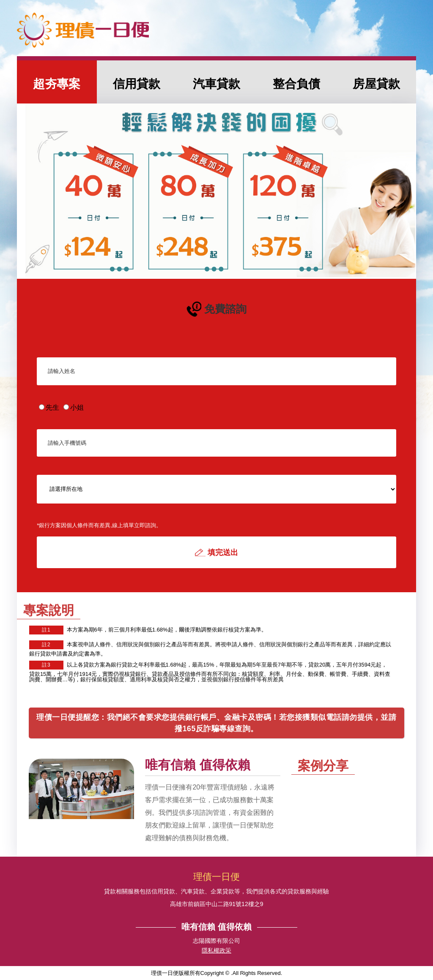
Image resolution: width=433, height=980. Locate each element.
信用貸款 (137, 84)
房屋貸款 (376, 84)
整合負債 (296, 84)
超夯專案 (57, 84)
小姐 (74, 407)
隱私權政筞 (216, 951)
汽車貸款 (216, 84)
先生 (49, 407)
